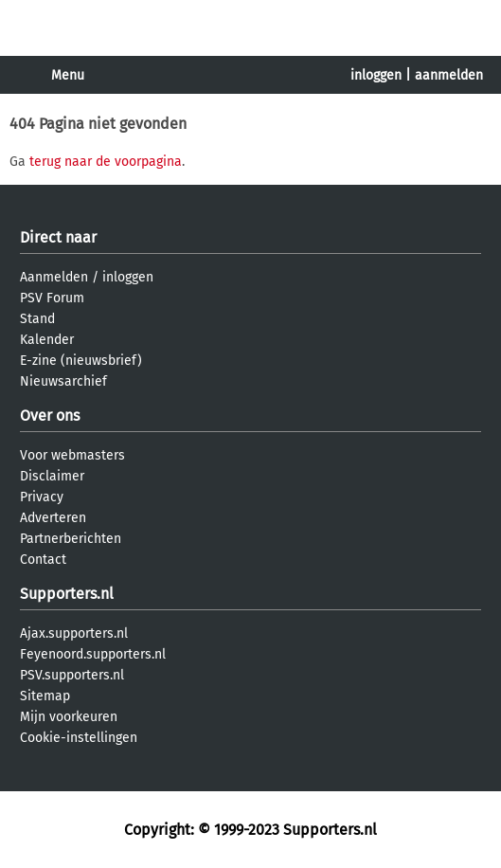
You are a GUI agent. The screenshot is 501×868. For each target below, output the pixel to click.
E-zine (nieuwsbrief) (81, 361)
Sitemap (45, 696)
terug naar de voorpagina (106, 162)
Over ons (50, 416)
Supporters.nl (67, 594)
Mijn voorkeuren (69, 717)
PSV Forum (52, 298)
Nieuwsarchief (63, 381)
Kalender (47, 340)
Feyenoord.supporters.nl (93, 654)
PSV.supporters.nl (72, 675)
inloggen (376, 75)
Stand (37, 319)
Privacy (42, 497)
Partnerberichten (71, 539)
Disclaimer (52, 476)
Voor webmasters (72, 455)
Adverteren (53, 518)
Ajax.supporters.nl (74, 633)
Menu (68, 75)
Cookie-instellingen (79, 738)
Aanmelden (54, 277)
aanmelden (449, 75)
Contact (43, 560)
